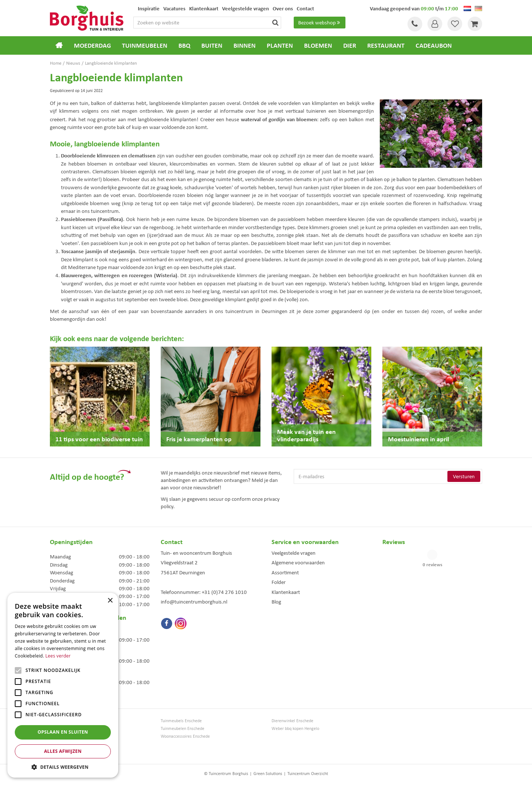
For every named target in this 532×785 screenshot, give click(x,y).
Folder (279, 582)
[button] (63, 767)
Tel (414, 24)
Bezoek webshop (320, 23)
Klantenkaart (286, 592)
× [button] (110, 601)
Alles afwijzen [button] (63, 751)
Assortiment (285, 572)
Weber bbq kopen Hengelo (295, 729)
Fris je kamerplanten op (199, 439)
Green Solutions (268, 774)
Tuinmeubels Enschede (181, 721)
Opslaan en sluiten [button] (63, 732)
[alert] (63, 685)
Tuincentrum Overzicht (308, 774)
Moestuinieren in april (418, 439)
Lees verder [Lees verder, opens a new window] (58, 656)
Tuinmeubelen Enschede (183, 729)
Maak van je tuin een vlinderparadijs (306, 435)
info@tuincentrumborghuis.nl (194, 602)
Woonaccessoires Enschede (185, 736)
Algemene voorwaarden (298, 563)
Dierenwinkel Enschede (292, 721)
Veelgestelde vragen (294, 553)
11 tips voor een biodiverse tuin (99, 439)
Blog (276, 602)
